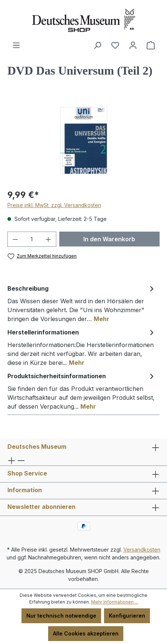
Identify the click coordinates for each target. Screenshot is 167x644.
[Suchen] (97, 45)
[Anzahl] (32, 239)
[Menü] (16, 45)
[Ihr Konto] (133, 45)
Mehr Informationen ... (115, 602)
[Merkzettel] (115, 45)
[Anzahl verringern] (15, 239)
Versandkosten (142, 550)
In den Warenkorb (109, 239)
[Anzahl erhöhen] (49, 239)
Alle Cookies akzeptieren (86, 633)
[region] (83, 140)
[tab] (82, 303)
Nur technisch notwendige (61, 616)
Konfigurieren (127, 616)
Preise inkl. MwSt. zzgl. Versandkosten (54, 205)
